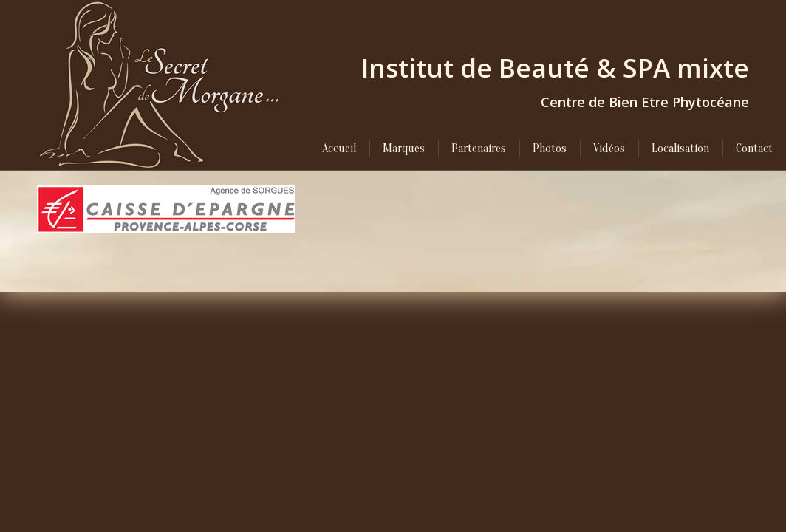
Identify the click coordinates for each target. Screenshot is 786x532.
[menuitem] (339, 149)
